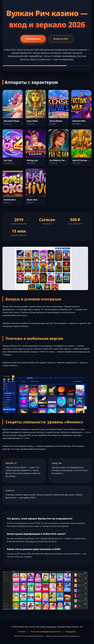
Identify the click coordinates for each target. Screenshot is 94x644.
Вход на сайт (61, 39)
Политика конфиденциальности (46, 632)
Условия (22, 632)
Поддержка (71, 632)
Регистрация (33, 39)
